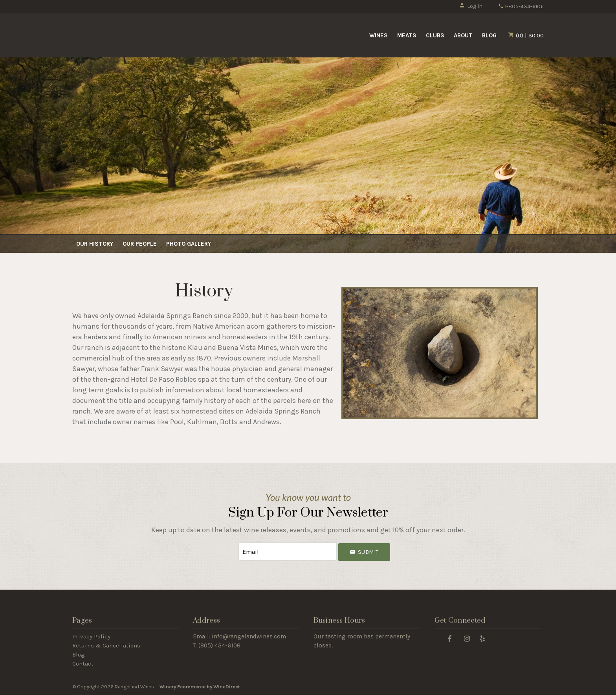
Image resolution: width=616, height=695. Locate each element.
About (463, 35)
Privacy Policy (91, 636)
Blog (489, 35)
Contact (83, 664)
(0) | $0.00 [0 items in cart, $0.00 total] (526, 35)
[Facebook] (450, 638)
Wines (379, 35)
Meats (407, 35)
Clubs (435, 35)
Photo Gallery (189, 244)
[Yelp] (482, 638)
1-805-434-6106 (521, 6)
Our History (95, 244)
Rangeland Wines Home (136, 35)
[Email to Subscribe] (288, 552)
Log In (471, 6)
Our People (140, 244)
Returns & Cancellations (106, 645)
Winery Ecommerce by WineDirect (200, 687)
